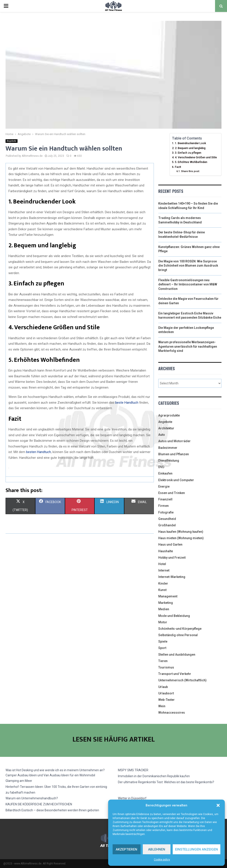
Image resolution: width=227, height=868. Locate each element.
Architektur (166, 428)
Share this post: (190, 171)
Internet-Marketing (172, 577)
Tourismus (166, 667)
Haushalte (166, 551)
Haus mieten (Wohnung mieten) (181, 538)
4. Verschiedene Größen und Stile (196, 157)
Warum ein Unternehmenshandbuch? (32, 798)
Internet (164, 570)
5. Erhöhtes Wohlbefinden (191, 162)
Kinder (163, 583)
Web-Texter (166, 700)
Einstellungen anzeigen (197, 849)
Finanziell (165, 499)
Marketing (166, 603)
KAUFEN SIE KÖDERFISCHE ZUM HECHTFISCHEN (39, 804)
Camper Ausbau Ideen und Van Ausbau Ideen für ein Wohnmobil (50, 775)
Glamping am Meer (19, 781)
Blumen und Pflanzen (174, 454)
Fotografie (166, 512)
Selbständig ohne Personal (178, 635)
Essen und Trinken (172, 493)
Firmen (163, 506)
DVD (161, 467)
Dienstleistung (169, 461)
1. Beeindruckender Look (190, 143)
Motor (163, 622)
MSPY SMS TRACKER (133, 770)
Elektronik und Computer (176, 480)
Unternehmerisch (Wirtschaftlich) (182, 680)
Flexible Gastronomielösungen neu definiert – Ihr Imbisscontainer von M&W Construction (188, 284)
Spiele (163, 641)
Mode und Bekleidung (174, 616)
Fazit (178, 167)
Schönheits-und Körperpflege (180, 629)
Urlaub (163, 687)
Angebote (12, 141)
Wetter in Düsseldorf (132, 798)
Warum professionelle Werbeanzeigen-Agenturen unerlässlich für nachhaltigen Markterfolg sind (188, 346)
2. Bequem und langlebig (190, 148)
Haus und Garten (170, 544)
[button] (218, 805)
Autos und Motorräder (174, 441)
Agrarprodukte (169, 415)
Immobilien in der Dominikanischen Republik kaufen (154, 776)
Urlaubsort (166, 693)
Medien (164, 609)
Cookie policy (162, 860)
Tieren (163, 661)
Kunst (162, 590)
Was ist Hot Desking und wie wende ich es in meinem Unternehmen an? (55, 770)
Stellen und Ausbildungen (177, 655)
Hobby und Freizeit (172, 558)
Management (168, 596)
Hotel (162, 564)
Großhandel (167, 525)
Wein (162, 706)
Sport (162, 648)
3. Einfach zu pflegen (188, 153)
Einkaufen (165, 473)
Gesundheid (167, 519)
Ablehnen (157, 849)
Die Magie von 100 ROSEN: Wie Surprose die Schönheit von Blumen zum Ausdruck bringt (188, 266)
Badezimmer (168, 448)
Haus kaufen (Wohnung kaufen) (181, 532)
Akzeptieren (126, 849)
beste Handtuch (127, 403)
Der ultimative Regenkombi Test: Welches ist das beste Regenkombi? (166, 782)
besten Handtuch (39, 452)
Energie (164, 486)
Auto (162, 435)
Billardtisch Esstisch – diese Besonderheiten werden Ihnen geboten (52, 810)
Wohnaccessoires (172, 713)
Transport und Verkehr (175, 674)
